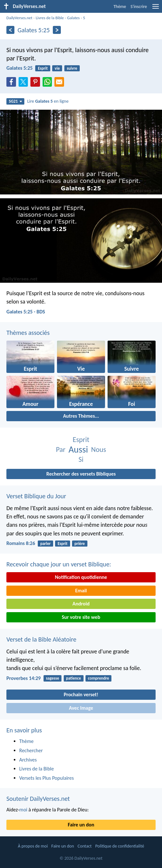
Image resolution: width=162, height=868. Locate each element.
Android (81, 604)
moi (23, 810)
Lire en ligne (48, 101)
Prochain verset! (81, 694)
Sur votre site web (81, 617)
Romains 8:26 (21, 543)
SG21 (16, 101)
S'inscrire (139, 7)
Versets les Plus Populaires (46, 778)
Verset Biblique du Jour (36, 496)
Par (61, 450)
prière (80, 544)
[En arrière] (10, 30)
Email (81, 591)
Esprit (43, 68)
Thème (120, 7)
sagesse (52, 678)
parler (45, 544)
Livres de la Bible (50, 18)
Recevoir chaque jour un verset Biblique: (59, 564)
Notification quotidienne (81, 577)
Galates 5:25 (20, 68)
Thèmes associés (28, 333)
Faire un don (81, 825)
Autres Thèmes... (81, 416)
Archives (28, 760)
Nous (99, 450)
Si (81, 459)
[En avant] (57, 30)
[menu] (156, 9)
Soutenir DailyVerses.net (38, 799)
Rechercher (31, 750)
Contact (85, 846)
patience (73, 678)
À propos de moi (33, 846)
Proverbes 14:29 (24, 678)
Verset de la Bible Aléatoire (41, 639)
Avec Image (81, 708)
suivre (72, 68)
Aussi (78, 450)
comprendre (99, 678)
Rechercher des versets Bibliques (81, 474)
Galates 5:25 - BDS (26, 312)
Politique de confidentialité (120, 846)
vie (57, 68)
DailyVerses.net (19, 18)
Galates (73, 18)
